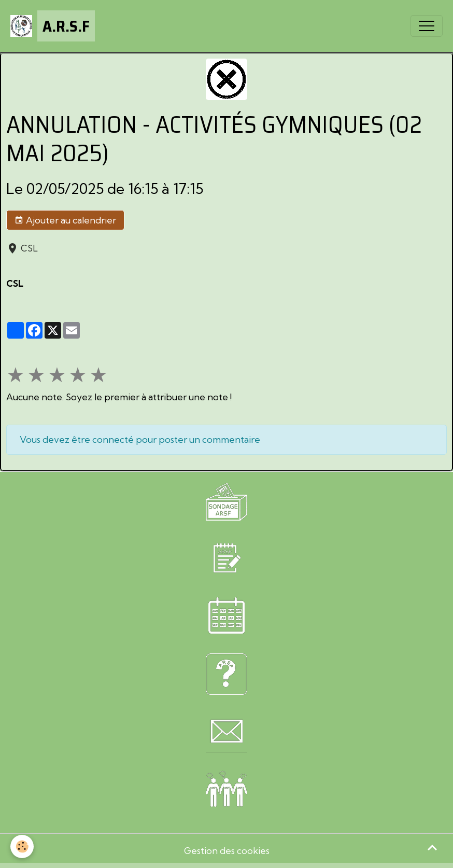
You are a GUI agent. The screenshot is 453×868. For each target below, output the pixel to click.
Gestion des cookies (227, 851)
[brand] (53, 26)
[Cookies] (22, 846)
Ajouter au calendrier (65, 220)
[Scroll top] (432, 847)
